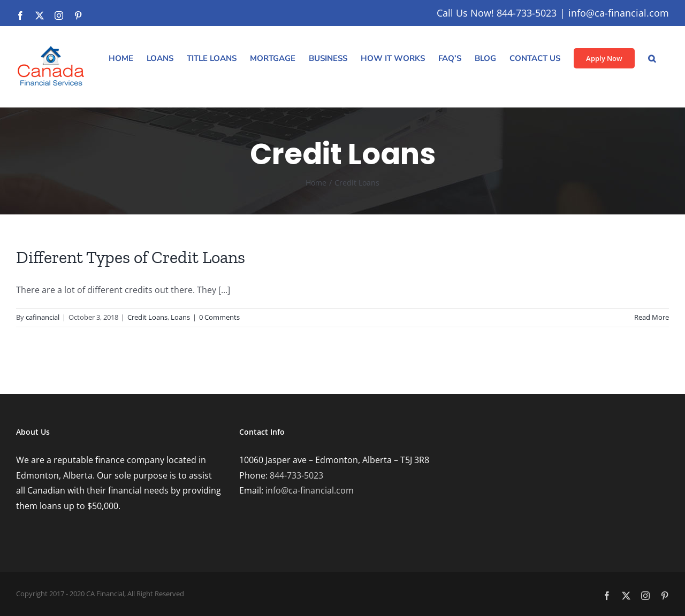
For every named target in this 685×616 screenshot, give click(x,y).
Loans (180, 317)
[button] (652, 58)
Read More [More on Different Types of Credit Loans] (652, 317)
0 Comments (219, 317)
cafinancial (43, 317)
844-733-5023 (296, 475)
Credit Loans (147, 317)
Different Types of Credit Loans (131, 257)
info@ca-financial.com (619, 13)
